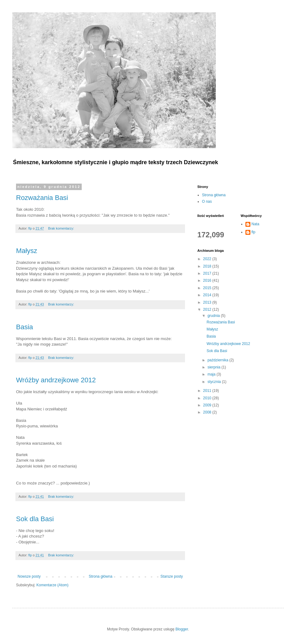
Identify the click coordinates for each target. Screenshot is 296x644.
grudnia (214, 316)
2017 (208, 273)
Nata (255, 224)
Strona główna (101, 576)
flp (254, 232)
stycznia (215, 382)
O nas (207, 202)
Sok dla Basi (35, 519)
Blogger (182, 629)
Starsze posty (172, 576)
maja (212, 374)
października (218, 360)
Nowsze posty (29, 576)
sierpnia (214, 367)
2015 (208, 288)
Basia (25, 327)
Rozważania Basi (42, 198)
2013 (208, 302)
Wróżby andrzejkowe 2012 (56, 380)
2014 (208, 295)
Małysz (27, 251)
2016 (208, 280)
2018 (208, 266)
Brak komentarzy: (62, 228)
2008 (208, 412)
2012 (208, 310)
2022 (208, 259)
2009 (208, 405)
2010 (208, 398)
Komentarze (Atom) (52, 585)
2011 (208, 391)
